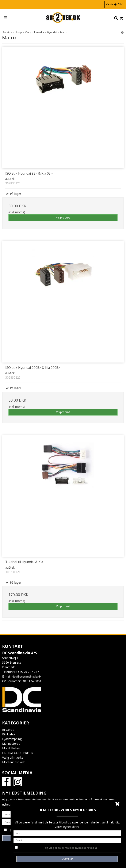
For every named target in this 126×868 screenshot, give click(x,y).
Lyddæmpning (12, 739)
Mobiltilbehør (11, 748)
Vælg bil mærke (13, 757)
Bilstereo (8, 730)
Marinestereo (11, 744)
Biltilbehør (9, 734)
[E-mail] (67, 840)
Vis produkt (63, 218)
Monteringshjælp (14, 762)
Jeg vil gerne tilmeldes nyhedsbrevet (81, 847)
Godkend (67, 859)
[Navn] (67, 833)
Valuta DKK (114, 4)
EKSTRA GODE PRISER (18, 753)
